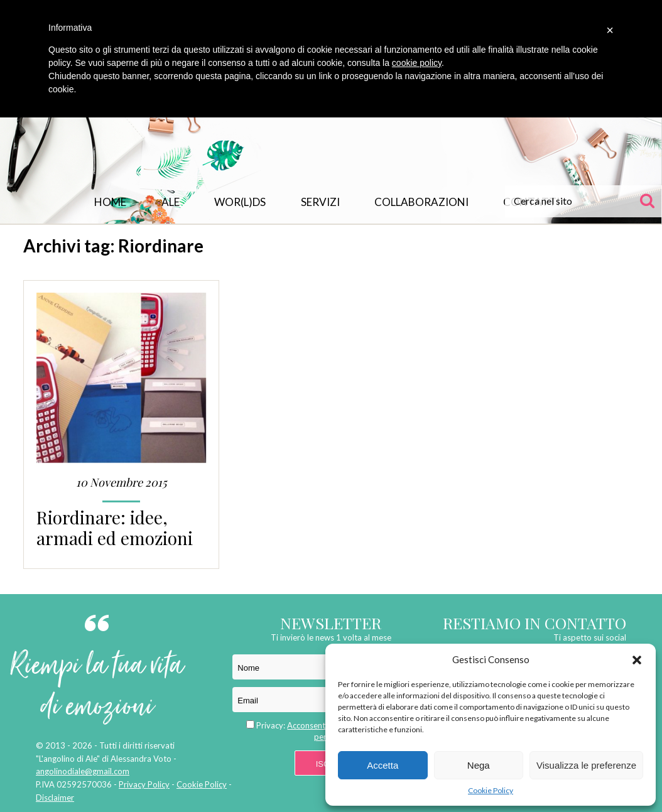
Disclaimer (55, 798)
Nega (479, 765)
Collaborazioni (421, 202)
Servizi (320, 202)
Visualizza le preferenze (586, 765)
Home (110, 202)
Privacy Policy (144, 784)
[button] (637, 660)
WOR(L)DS (240, 202)
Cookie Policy (491, 790)
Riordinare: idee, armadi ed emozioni (115, 528)
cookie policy (417, 63)
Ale (171, 202)
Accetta (383, 765)
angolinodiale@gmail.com (83, 771)
